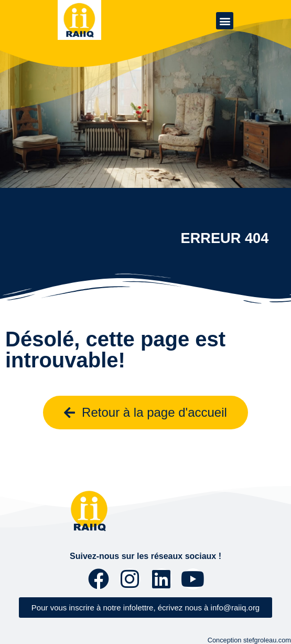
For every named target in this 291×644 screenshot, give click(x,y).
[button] (225, 21)
